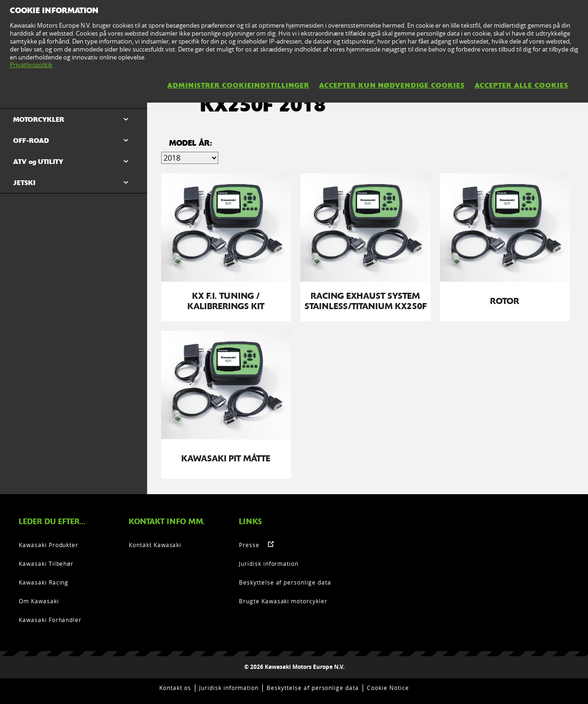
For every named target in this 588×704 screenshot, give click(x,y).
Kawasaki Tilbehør (46, 563)
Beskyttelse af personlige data (285, 582)
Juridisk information (269, 563)
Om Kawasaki (39, 601)
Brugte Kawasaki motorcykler (283, 601)
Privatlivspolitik (31, 65)
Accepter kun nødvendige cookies (392, 85)
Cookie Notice (388, 688)
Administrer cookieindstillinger (238, 85)
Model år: (191, 143)
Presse (249, 545)
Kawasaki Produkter (48, 545)
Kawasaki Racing (44, 582)
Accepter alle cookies (521, 85)
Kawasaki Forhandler (50, 620)
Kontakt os (175, 688)
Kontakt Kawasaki (155, 545)
